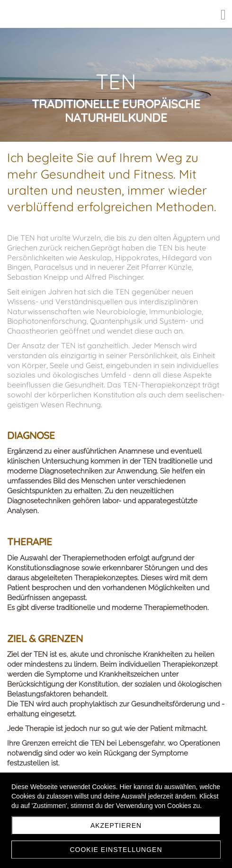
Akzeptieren (116, 825)
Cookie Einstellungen (116, 850)
